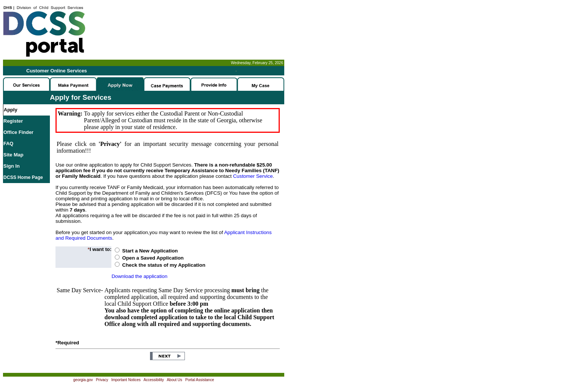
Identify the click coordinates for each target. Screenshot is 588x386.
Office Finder (18, 132)
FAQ (8, 143)
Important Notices (126, 380)
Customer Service (253, 176)
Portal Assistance (200, 380)
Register (13, 121)
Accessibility (154, 380)
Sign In (11, 166)
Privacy (102, 380)
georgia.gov (83, 380)
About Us (175, 380)
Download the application (139, 276)
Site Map (13, 155)
